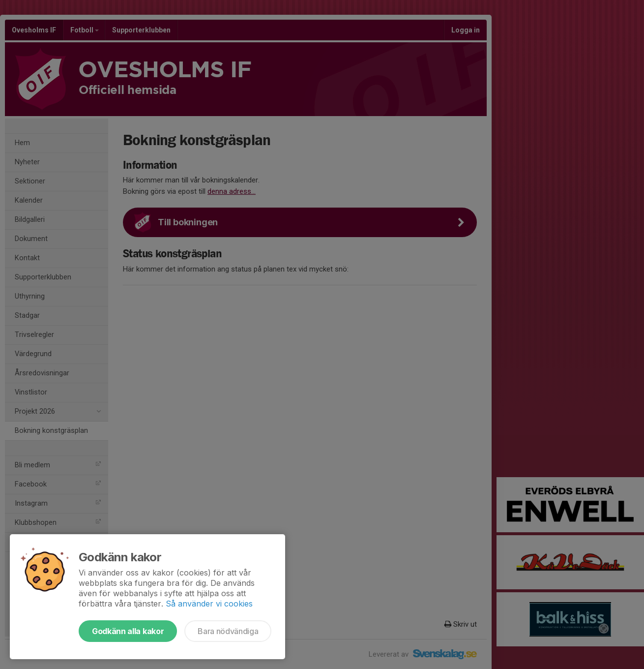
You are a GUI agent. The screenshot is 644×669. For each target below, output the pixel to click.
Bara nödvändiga (228, 631)
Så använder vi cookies (209, 604)
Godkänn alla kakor (128, 631)
